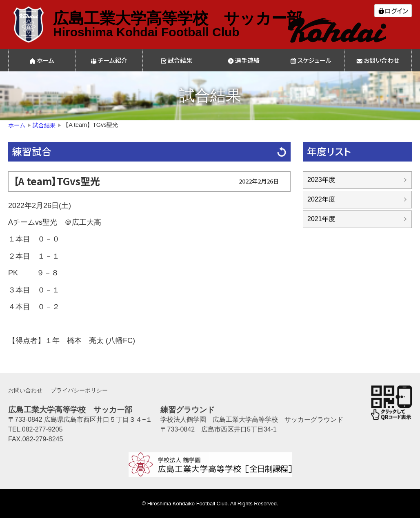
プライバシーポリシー (79, 390)
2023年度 (321, 180)
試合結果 (180, 60)
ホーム (46, 60)
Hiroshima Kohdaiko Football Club (188, 504)
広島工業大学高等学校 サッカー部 (178, 18)
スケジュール (314, 60)
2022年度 (321, 199)
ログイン (396, 11)
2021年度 (321, 219)
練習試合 (32, 151)
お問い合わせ (381, 60)
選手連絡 (247, 60)
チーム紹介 (113, 60)
